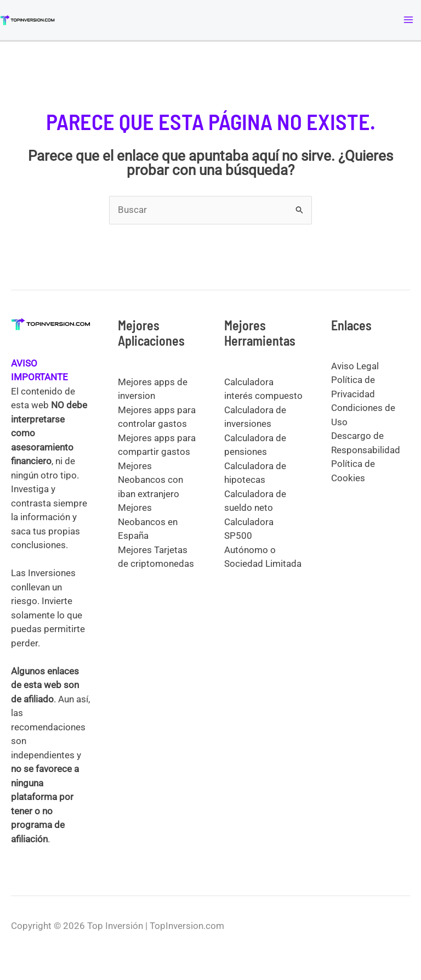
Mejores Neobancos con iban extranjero (150, 480)
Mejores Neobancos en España (148, 522)
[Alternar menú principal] (409, 20)
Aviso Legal (355, 366)
